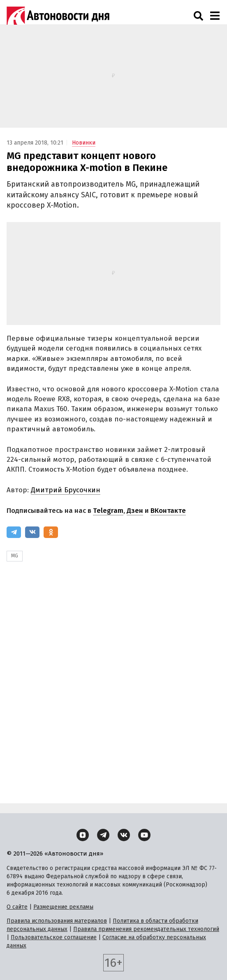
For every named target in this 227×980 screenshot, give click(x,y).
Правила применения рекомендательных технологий (146, 929)
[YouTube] (144, 835)
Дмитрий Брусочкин (66, 490)
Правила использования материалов (57, 921)
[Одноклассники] (51, 532)
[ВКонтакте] (32, 532)
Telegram (108, 511)
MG (15, 556)
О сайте (17, 907)
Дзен (135, 511)
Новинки (84, 143)
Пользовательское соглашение (54, 937)
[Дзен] (83, 835)
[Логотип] (58, 16)
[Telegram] (14, 532)
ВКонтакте (168, 511)
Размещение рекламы (63, 907)
